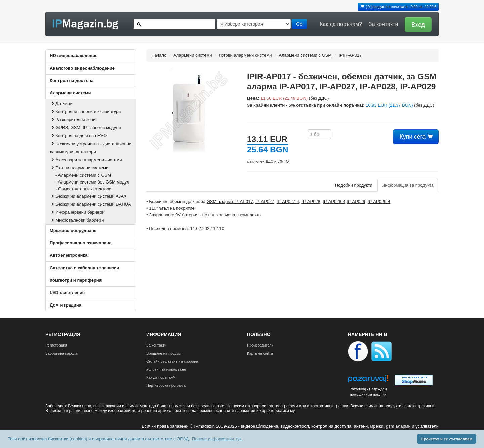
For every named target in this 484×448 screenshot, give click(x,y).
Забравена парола (61, 353)
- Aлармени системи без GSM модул (92, 182)
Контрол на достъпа (72, 80)
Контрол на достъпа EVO (78, 136)
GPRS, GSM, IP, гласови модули (85, 128)
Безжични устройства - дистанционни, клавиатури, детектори (91, 148)
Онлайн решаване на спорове (172, 361)
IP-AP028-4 (334, 201)
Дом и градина (66, 305)
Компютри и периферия (76, 280)
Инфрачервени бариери (77, 212)
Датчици (61, 103)
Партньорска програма (166, 385)
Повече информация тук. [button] (217, 439)
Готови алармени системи (79, 168)
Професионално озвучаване (80, 243)
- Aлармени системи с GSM (83, 175)
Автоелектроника (69, 255)
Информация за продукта (408, 185)
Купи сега (416, 137)
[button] (416, 24)
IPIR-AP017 (350, 55)
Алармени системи (70, 93)
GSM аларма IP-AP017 (230, 201)
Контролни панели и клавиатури (85, 111)
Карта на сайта (260, 353)
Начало (159, 55)
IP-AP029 (356, 201)
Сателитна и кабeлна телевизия (84, 268)
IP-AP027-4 (288, 201)
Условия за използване (166, 369)
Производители (260, 345)
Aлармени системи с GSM (305, 55)
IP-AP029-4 (379, 201)
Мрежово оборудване (73, 230)
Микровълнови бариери (77, 220)
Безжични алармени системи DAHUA (91, 204)
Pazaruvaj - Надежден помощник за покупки (368, 392)
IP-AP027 (265, 201)
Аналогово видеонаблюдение (82, 68)
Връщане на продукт (164, 353)
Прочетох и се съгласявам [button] (447, 439)
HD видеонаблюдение (74, 56)
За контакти (383, 24)
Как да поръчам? (341, 24)
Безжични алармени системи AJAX (88, 196)
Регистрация (56, 345)
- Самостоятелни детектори (83, 189)
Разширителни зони (73, 119)
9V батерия (187, 215)
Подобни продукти (354, 185)
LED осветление (67, 293)
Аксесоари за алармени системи (86, 160)
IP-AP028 (311, 201)
